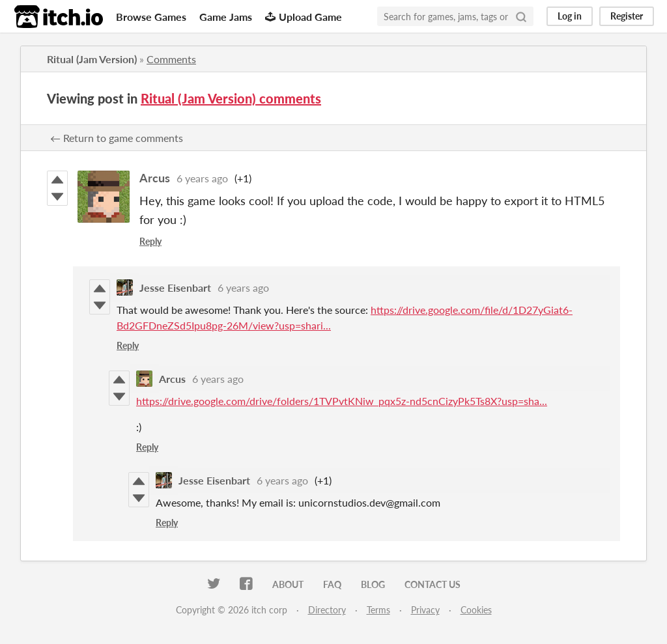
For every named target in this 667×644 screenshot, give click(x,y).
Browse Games (151, 17)
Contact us (433, 584)
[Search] (521, 16)
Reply (150, 241)
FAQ (332, 584)
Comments (171, 59)
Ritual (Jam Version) (92, 59)
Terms (378, 610)
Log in (570, 16)
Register (627, 16)
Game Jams (226, 17)
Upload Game (304, 17)
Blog (373, 584)
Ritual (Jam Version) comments (231, 98)
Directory (327, 610)
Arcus (155, 178)
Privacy (425, 610)
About (288, 584)
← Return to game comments (117, 138)
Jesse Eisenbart (175, 287)
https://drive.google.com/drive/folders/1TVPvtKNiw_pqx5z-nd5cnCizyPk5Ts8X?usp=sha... (342, 401)
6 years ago (202, 178)
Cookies (476, 610)
